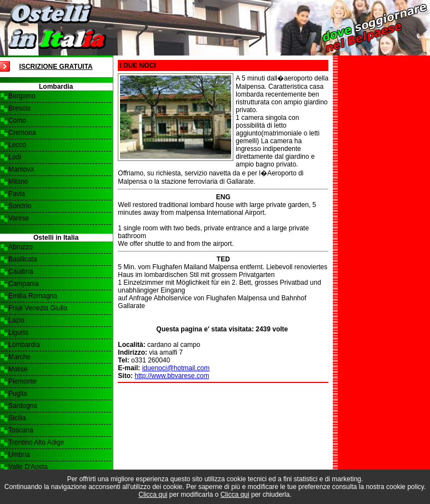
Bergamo (22, 96)
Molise (18, 369)
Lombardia (24, 345)
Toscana (21, 430)
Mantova (21, 169)
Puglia (17, 394)
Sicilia (17, 418)
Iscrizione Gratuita (56, 67)
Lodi (15, 157)
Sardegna (23, 406)
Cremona (22, 133)
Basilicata (22, 259)
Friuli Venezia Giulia (38, 308)
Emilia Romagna (33, 296)
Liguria (18, 332)
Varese (19, 218)
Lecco (17, 145)
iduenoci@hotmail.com (176, 368)
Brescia (19, 108)
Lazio (16, 320)
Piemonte (22, 381)
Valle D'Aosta (28, 467)
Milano (18, 182)
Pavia (17, 194)
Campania (24, 284)
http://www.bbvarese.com (172, 376)
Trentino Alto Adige (36, 442)
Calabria (21, 271)
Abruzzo (21, 247)
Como (17, 120)
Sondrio (20, 206)
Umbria (19, 455)
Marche (19, 357)
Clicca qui (153, 495)
